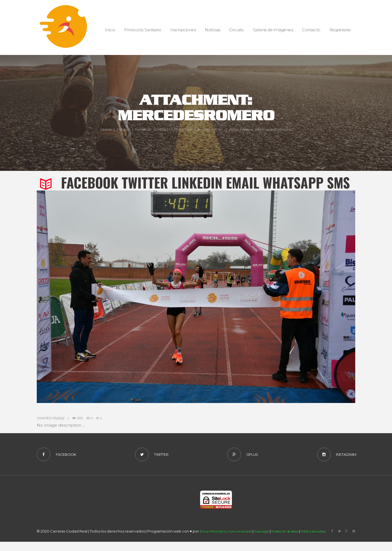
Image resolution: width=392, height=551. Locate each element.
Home (129, 126)
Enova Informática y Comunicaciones (231, 542)
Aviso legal (273, 542)
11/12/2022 (59, 418)
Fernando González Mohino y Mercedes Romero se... (213, 126)
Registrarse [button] (340, 30)
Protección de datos (301, 542)
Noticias (148, 126)
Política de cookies (337, 542)
